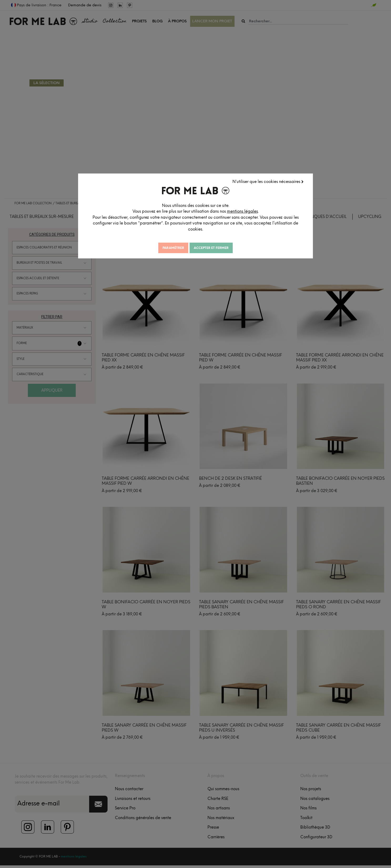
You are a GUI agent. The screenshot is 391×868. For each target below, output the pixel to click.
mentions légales (246, 211)
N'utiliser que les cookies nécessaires (268, 182)
